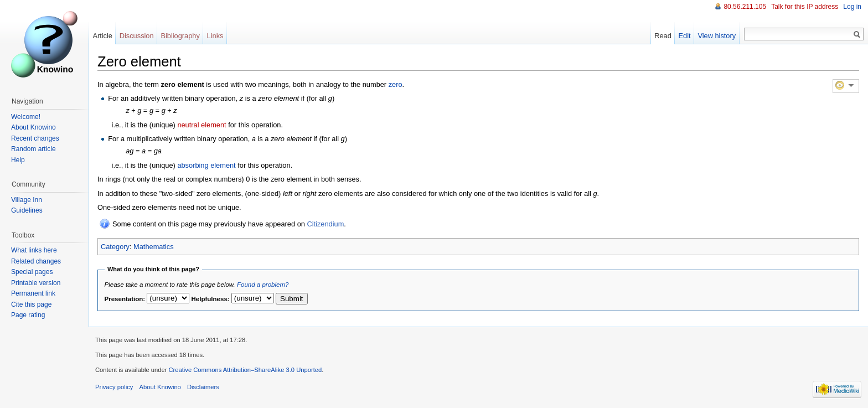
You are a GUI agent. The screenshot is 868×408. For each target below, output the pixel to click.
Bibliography (180, 36)
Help (18, 160)
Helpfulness (210, 299)
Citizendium (325, 224)
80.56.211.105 (745, 7)
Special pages (32, 272)
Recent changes (35, 138)
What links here (34, 250)
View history (717, 36)
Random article (33, 149)
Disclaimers (203, 387)
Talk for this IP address (805, 7)
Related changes (36, 261)
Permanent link (33, 293)
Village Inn (27, 200)
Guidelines (27, 210)
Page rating (28, 315)
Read (663, 36)
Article (102, 36)
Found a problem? (263, 285)
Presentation (124, 299)
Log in (852, 7)
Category (115, 247)
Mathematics (154, 247)
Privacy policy (114, 387)
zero (396, 84)
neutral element (201, 125)
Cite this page (31, 304)
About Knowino (33, 127)
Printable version (36, 283)
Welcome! (26, 117)
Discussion (137, 36)
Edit (685, 36)
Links (215, 36)
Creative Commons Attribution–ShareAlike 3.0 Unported (245, 370)
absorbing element (206, 165)
